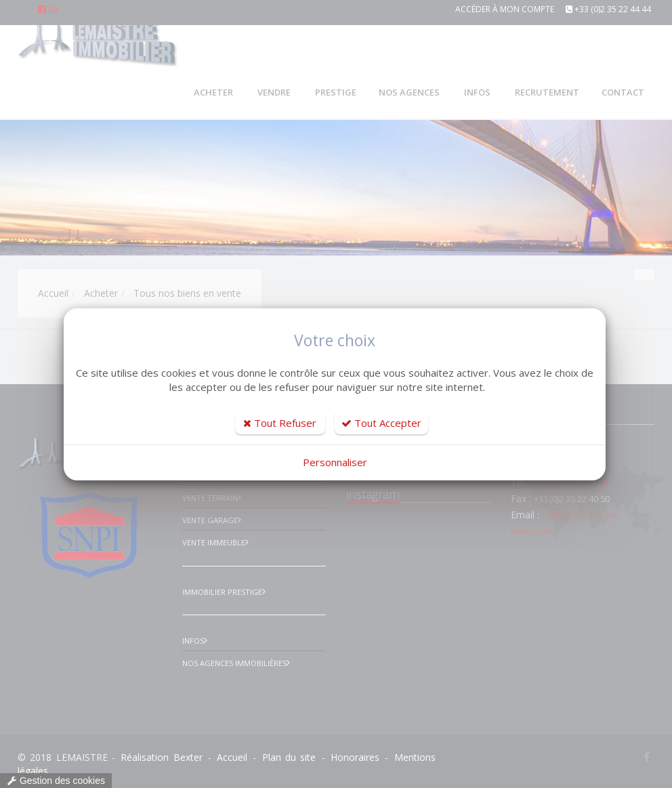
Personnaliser (335, 462)
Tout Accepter (381, 423)
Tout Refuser (280, 423)
